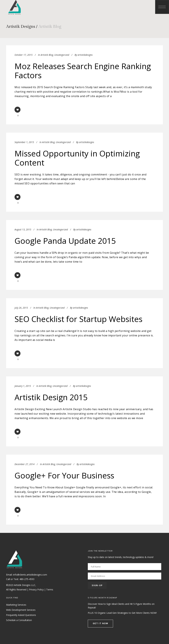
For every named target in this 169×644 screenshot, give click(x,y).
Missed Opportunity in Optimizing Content (77, 158)
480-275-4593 (27, 579)
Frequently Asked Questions (21, 615)
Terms (50, 590)
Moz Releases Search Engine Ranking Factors (83, 71)
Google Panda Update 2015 (65, 241)
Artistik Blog (47, 55)
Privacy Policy (36, 590)
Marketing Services (16, 605)
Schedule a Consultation (19, 620)
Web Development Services (21, 610)
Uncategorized (62, 55)
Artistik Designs (21, 27)
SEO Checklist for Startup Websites (78, 319)
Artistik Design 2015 (51, 397)
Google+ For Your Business (64, 475)
